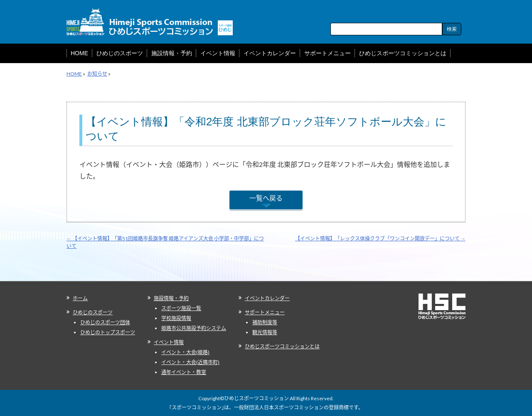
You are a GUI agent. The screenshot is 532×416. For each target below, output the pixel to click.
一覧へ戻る (266, 198)
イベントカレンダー (267, 298)
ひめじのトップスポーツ (108, 332)
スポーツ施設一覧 (181, 308)
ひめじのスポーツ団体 (105, 322)
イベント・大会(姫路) (185, 352)
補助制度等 (265, 322)
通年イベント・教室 (184, 372)
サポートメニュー (265, 312)
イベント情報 (169, 342)
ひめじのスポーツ (93, 312)
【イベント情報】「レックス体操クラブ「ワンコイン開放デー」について (380, 239)
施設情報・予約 (171, 298)
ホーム (80, 298)
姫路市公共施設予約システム (194, 328)
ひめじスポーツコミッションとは (282, 346)
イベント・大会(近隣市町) (190, 362)
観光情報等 (265, 332)
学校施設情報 (176, 318)
